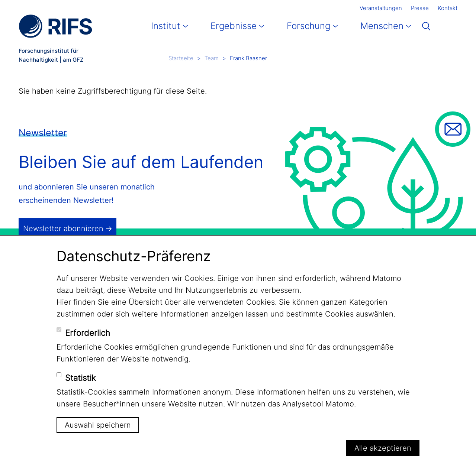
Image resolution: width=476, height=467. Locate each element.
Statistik (81, 378)
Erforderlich (88, 333)
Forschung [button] (308, 26)
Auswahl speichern (98, 425)
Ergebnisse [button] (234, 26)
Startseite (181, 58)
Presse (420, 8)
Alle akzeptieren (383, 448)
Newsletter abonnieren (63, 228)
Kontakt (448, 8)
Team (212, 58)
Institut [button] (166, 26)
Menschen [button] (382, 26)
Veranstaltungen (381, 8)
